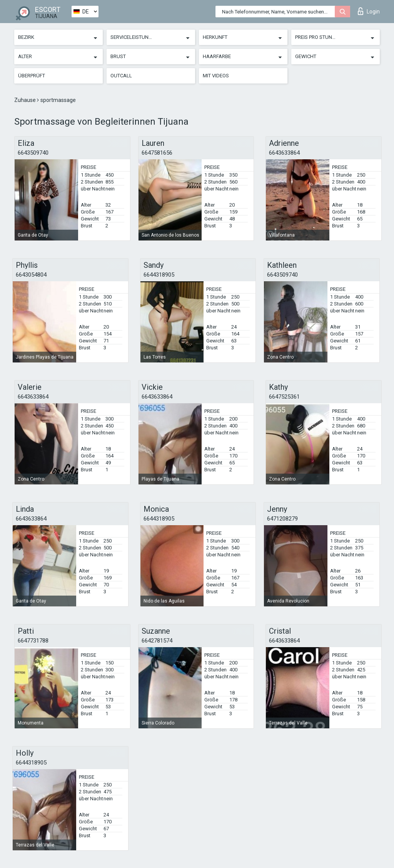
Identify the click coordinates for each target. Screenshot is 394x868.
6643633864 (284, 153)
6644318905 (159, 275)
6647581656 (157, 153)
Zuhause (26, 100)
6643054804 (31, 275)
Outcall (121, 76)
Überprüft (32, 76)
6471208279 (282, 519)
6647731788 (33, 641)
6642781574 (157, 641)
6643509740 (33, 153)
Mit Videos (216, 76)
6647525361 (284, 397)
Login (369, 11)
